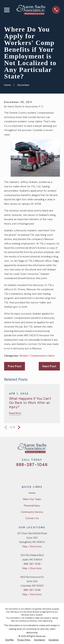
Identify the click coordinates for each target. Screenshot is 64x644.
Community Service (32, 512)
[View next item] (19, 427)
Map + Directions (32, 546)
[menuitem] (10, 640)
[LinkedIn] (44, 474)
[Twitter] (20, 474)
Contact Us (32, 518)
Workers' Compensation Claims (37, 356)
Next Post (49, 366)
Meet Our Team (32, 499)
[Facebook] (28, 474)
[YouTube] (36, 474)
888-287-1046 (32, 465)
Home (32, 493)
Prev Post (15, 366)
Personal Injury (32, 506)
